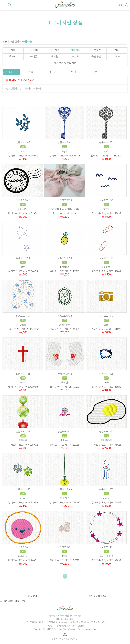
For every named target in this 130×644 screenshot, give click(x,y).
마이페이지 (121, 5)
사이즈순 (37, 89)
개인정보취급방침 (98, 596)
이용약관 (32, 596)
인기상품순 (12, 89)
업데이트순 (25, 89)
